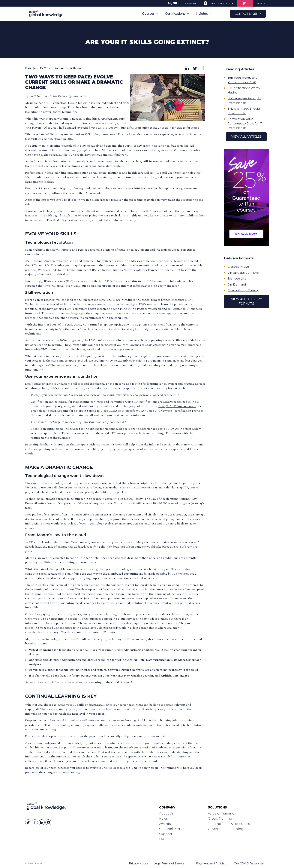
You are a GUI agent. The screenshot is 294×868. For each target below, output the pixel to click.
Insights (204, 14)
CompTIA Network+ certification (169, 411)
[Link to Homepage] (46, 807)
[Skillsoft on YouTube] (48, 822)
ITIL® (170, 429)
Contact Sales (248, 14)
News (163, 819)
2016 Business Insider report (153, 188)
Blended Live (237, 278)
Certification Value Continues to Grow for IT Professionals (245, 123)
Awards (165, 824)
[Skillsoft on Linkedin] (42, 822)
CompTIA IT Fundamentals (177, 406)
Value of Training (221, 813)
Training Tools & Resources (229, 824)
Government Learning (226, 829)
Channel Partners (173, 829)
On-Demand (237, 284)
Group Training (220, 819)
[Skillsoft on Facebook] (35, 822)
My (173, 3)
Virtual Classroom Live (243, 273)
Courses (150, 14)
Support (166, 834)
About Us (166, 813)
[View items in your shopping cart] (245, 3)
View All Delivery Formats (246, 301)
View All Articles (246, 137)
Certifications (177, 14)
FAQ (162, 839)
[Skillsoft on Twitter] (28, 822)
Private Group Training (243, 290)
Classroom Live (238, 267)
